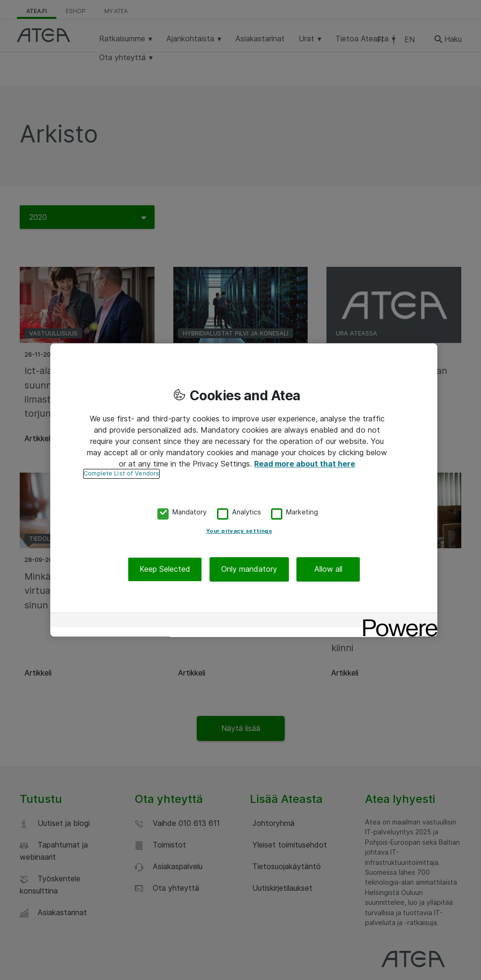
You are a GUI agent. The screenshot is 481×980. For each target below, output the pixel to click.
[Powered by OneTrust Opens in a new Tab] (397, 621)
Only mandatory (249, 569)
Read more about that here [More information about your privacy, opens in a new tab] (305, 464)
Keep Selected (165, 569)
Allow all (328, 569)
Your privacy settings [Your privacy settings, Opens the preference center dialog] (239, 531)
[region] (244, 490)
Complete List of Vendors (121, 473)
